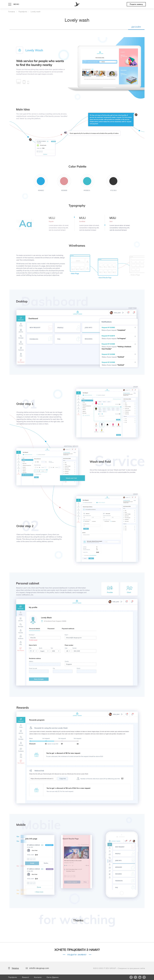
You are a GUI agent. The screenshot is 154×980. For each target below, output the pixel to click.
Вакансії (25, 977)
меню (16, 4)
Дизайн (136, 27)
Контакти (38, 977)
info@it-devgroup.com (39, 968)
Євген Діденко (53, 977)
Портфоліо (13, 977)
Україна (15, 968)
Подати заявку (136, 4)
